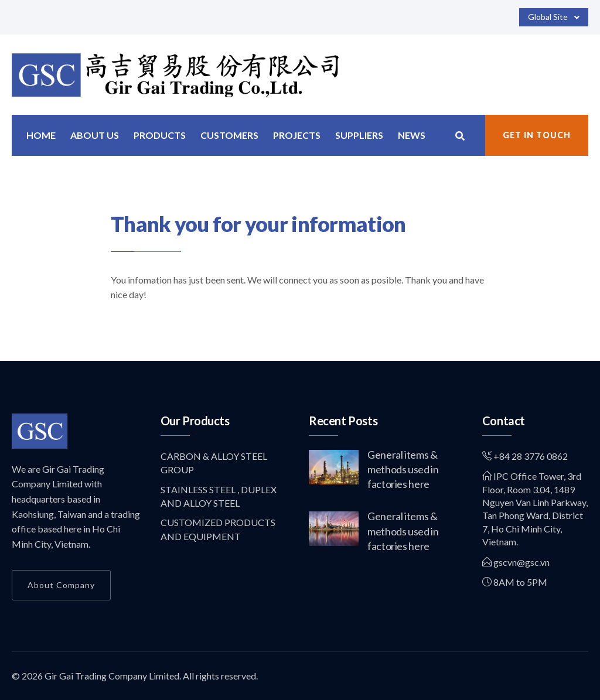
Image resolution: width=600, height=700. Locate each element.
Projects (297, 135)
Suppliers (359, 135)
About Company (61, 585)
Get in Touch (537, 135)
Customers (229, 135)
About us (95, 135)
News (412, 135)
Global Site (554, 18)
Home (41, 135)
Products (160, 135)
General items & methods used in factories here (403, 469)
